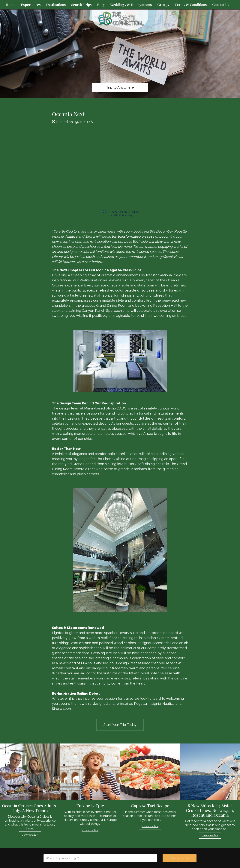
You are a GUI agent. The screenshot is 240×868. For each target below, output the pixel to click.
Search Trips (81, 5)
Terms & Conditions (191, 5)
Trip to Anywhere (120, 87)
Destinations (56, 5)
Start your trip (180, 858)
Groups (163, 5)
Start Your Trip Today (120, 725)
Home (10, 5)
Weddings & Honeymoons (131, 5)
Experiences (31, 5)
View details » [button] (30, 835)
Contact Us (221, 5)
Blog (101, 5)
